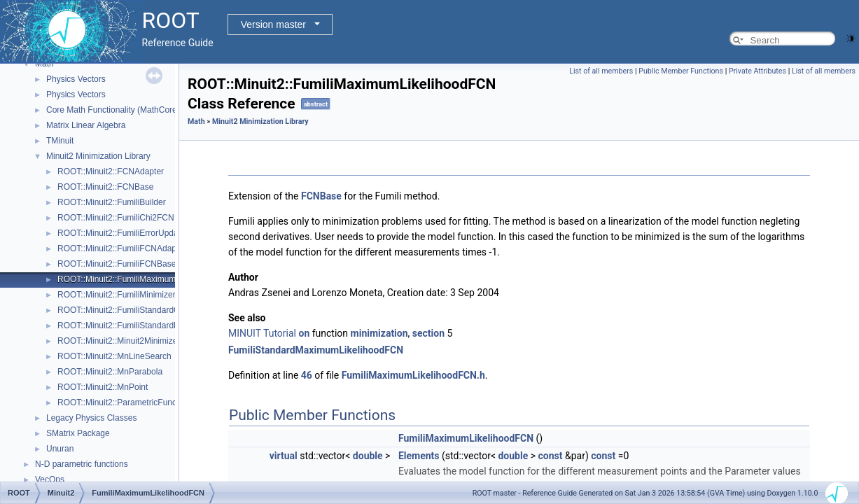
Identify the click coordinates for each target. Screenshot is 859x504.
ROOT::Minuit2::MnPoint (103, 387)
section (428, 333)
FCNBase (321, 196)
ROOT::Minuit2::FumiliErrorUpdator (123, 233)
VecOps (50, 479)
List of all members (601, 71)
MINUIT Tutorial (262, 333)
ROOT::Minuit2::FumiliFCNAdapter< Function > (145, 248)
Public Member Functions (681, 71)
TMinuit (60, 141)
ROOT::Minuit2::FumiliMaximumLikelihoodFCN (144, 279)
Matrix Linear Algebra (86, 125)
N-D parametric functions (82, 464)
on (305, 333)
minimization (379, 333)
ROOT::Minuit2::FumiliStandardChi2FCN (133, 310)
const (551, 456)
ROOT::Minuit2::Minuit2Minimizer (119, 341)
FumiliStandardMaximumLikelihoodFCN (316, 350)
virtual (284, 456)
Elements (419, 456)
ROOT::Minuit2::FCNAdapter (111, 171)
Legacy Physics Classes (91, 418)
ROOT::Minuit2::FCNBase (105, 187)
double (368, 456)
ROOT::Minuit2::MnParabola (110, 372)
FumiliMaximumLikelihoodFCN (466, 438)
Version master (273, 24)
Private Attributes (757, 71)
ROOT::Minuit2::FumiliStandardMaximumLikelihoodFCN (161, 325)
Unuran (60, 449)
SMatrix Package (78, 433)
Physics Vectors (76, 79)
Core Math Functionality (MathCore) (113, 110)
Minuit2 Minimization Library (98, 156)
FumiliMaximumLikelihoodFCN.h (413, 375)
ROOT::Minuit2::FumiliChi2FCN (116, 218)
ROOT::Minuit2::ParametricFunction (124, 402)
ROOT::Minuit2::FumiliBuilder (112, 202)
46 (307, 375)
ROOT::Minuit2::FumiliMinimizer (117, 295)
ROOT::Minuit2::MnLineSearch (114, 356)
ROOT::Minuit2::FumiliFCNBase (117, 264)
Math (44, 64)
